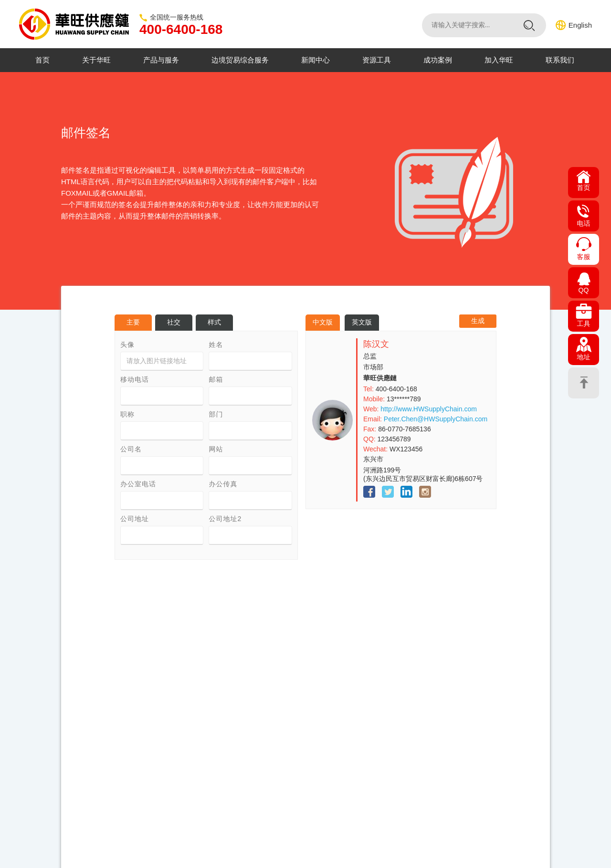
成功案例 (438, 60)
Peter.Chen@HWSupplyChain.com (436, 419)
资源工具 (377, 60)
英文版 (362, 322)
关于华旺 (96, 60)
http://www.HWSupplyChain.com (429, 409)
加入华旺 (499, 60)
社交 (174, 322)
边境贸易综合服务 (240, 60)
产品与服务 (161, 60)
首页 (42, 60)
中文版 (323, 322)
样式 (214, 322)
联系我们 (560, 60)
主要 (133, 322)
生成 (478, 321)
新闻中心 (316, 60)
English (580, 25)
